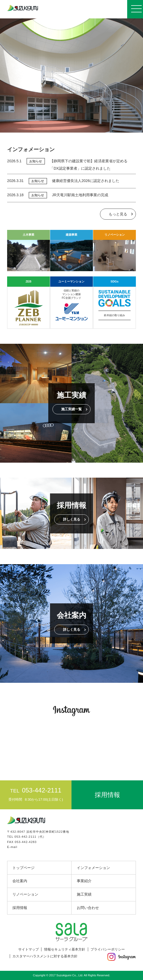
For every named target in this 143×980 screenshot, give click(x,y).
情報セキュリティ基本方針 (65, 949)
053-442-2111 (25, 837)
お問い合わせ (88, 908)
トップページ (23, 868)
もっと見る (118, 214)
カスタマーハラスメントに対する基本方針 (45, 956)
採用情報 (20, 908)
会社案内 (20, 881)
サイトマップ (28, 949)
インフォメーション (93, 868)
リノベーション (25, 894)
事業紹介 (84, 881)
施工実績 (84, 894)
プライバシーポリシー (108, 949)
